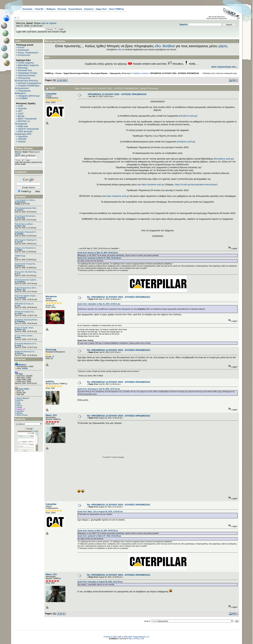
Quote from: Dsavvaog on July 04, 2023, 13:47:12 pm (99, 389)
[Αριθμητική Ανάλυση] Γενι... (25, 352)
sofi (19, 306)
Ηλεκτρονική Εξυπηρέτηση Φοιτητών (26, 79)
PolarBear (21, 322)
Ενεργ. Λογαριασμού (28, 53)
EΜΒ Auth (23, 126)
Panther (22, 142)
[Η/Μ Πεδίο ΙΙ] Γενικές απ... (25, 304)
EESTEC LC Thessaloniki (22, 122)
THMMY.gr (49, 73)
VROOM (22, 139)
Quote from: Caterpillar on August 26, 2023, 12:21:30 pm (100, 582)
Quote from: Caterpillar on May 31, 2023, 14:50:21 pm (99, 304)
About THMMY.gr (116, 9)
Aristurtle (22, 108)
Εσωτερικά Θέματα (99, 73)
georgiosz (21, 282)
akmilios (20, 413)
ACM (20, 106)
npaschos (20, 411)
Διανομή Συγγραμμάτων (30, 83)
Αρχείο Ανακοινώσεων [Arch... (26, 288)
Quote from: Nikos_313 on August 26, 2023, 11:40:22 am (100, 512)
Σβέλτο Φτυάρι (22, 415)
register (53, 23)
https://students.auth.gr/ (153, 184)
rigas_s (20, 345)
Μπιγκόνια (21, 202)
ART (20, 111)
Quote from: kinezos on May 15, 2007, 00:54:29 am (98, 253)
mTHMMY (23, 98)
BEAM (21, 116)
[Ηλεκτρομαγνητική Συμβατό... (26, 280)
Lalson (20, 314)
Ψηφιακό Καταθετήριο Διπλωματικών (27, 87)
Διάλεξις (50, 381)
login (44, 23)
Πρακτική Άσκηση (27, 75)
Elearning (23, 68)
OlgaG (20, 250)
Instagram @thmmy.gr (29, 96)
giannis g (21, 266)
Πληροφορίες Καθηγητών (23, 92)
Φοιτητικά (62, 9)
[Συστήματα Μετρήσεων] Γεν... (26, 344)
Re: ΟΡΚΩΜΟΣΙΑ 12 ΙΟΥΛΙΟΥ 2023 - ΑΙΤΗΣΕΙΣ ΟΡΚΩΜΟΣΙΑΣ (119, 297)
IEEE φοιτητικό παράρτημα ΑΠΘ (24, 133)
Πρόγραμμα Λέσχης (28, 73)
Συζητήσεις (89, 9)
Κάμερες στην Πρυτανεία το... (26, 248)
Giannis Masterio (23, 398)
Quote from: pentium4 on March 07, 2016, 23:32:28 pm (99, 258)
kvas (18, 402)
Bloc (130, 639)
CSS (142, 639)
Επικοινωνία (24, 55)
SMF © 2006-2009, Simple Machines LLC (134, 637)
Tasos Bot (21, 218)
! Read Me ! (39, 9)
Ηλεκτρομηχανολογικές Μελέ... (26, 208)
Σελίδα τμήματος (26, 63)
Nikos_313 (21, 226)
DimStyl (20, 234)
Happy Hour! (101, 9)
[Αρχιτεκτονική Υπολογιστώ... (26, 264)
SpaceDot (23, 136)
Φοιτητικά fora (25, 70)
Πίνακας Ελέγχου (24, 148)
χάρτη (223, 46)
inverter (20, 210)
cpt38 (19, 404)
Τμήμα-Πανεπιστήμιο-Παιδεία (76, 73)
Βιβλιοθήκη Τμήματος (28, 65)
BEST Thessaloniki (27, 119)
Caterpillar (51, 94)
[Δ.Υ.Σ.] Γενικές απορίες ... (25, 336)
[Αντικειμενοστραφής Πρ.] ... (25, 312)
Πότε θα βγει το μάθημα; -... (25, 224)
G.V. (19, 274)
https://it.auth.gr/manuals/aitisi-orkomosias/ (196, 184)
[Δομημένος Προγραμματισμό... (27, 320)
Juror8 (20, 242)
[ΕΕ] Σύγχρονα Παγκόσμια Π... (26, 240)
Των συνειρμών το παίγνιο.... (26, 200)
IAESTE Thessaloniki (28, 129)
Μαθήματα (51, 9)
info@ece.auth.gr (188, 116)
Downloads (27, 9)
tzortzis (144, 73)
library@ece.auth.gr (223, 159)
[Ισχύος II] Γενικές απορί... (25, 328)
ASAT (21, 114)
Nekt (19, 338)
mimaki (19, 408)
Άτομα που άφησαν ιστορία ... (26, 296)
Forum (21, 47)
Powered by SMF (110, 637)
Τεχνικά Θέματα (75, 9)
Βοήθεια (169, 46)
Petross (20, 353)
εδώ (158, 46)
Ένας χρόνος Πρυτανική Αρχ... (26, 272)
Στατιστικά (20, 359)
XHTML (136, 639)
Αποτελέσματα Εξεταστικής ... (26, 216)
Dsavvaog (51, 350)
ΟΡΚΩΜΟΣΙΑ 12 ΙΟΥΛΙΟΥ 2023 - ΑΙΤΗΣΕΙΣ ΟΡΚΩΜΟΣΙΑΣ (175, 73)
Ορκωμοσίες (115, 73)
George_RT (21, 409)
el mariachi (21, 298)
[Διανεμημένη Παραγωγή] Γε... (26, 232)
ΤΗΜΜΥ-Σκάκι (20, 256)
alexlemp (20, 400)
